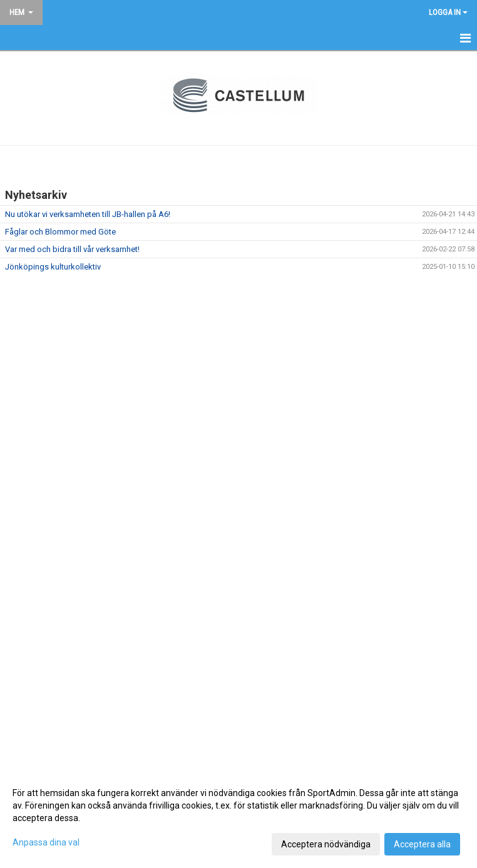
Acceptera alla (422, 844)
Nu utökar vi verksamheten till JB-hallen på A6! (88, 214)
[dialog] (238, 818)
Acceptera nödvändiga (326, 844)
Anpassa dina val (46, 842)
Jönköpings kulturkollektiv (53, 267)
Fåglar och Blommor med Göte (60, 232)
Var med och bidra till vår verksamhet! (72, 249)
